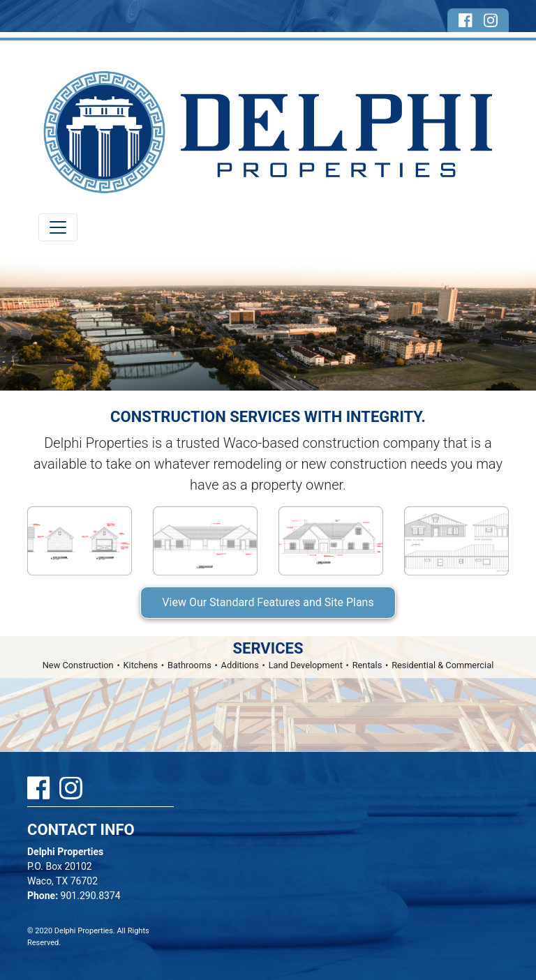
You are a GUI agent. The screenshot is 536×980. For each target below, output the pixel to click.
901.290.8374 (74, 896)
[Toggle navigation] (58, 227)
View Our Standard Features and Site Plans (268, 602)
